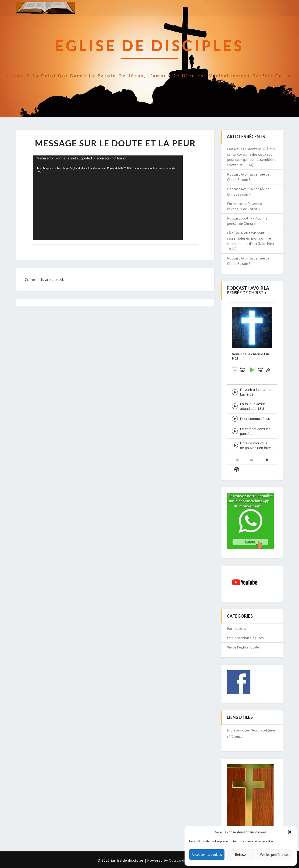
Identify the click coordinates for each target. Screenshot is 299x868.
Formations (237, 628)
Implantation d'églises (245, 638)
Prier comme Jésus (255, 419)
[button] (290, 832)
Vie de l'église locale (243, 647)
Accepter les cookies (207, 855)
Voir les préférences (275, 855)
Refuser (241, 855)
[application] (108, 198)
